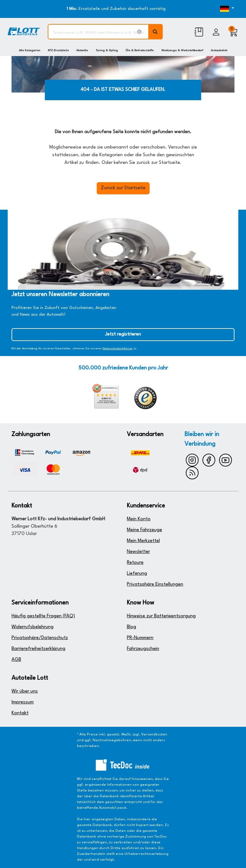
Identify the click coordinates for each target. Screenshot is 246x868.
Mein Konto (139, 519)
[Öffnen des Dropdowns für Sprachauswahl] (225, 9)
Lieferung (137, 574)
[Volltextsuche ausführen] (156, 32)
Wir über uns (25, 691)
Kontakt (20, 713)
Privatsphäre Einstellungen (155, 584)
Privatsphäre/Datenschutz (40, 638)
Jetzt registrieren (123, 334)
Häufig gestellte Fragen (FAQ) (43, 616)
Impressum (23, 702)
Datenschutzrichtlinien (118, 349)
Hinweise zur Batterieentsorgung (161, 616)
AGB (16, 660)
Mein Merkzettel (143, 541)
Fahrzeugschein (143, 649)
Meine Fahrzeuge (144, 530)
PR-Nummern (140, 638)
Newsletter (138, 552)
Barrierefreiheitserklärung (38, 649)
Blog (131, 627)
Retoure (135, 563)
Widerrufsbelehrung (33, 627)
